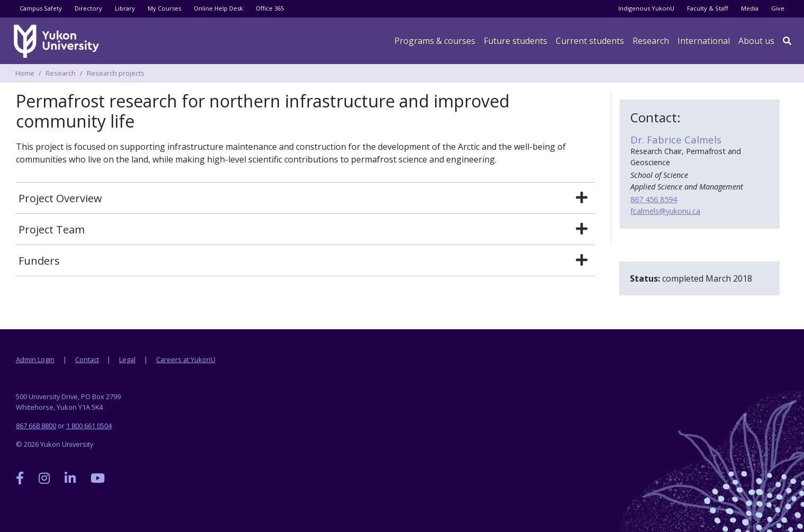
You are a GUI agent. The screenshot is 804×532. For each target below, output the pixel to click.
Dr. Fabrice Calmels (676, 139)
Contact (87, 359)
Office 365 (270, 8)
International (704, 41)
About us (756, 41)
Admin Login (35, 359)
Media (750, 8)
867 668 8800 (36, 426)
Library (125, 8)
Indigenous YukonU (646, 8)
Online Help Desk (218, 8)
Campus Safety (41, 8)
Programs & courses (435, 41)
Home (25, 73)
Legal (127, 359)
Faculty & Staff (708, 8)
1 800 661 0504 (89, 426)
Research (651, 41)
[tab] (305, 199)
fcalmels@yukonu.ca (665, 211)
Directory (88, 8)
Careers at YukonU (186, 359)
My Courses (164, 8)
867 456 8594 (654, 199)
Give (778, 8)
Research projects (116, 73)
